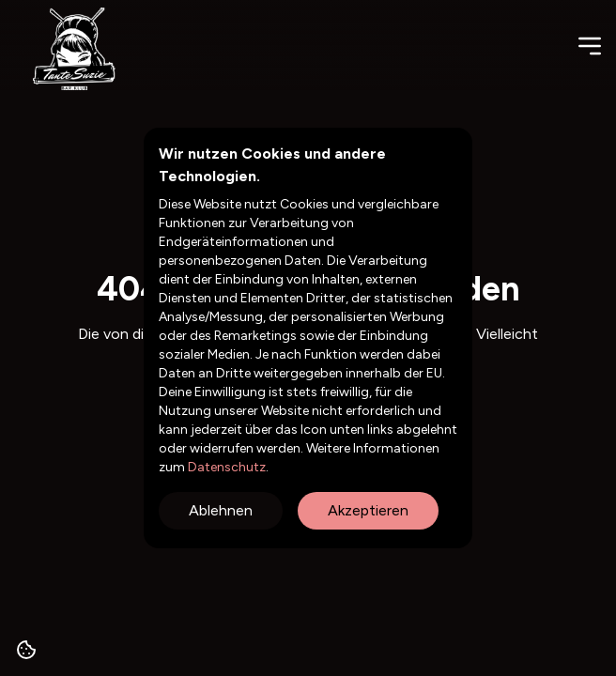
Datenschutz (225, 467)
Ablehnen (221, 510)
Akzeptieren (368, 510)
